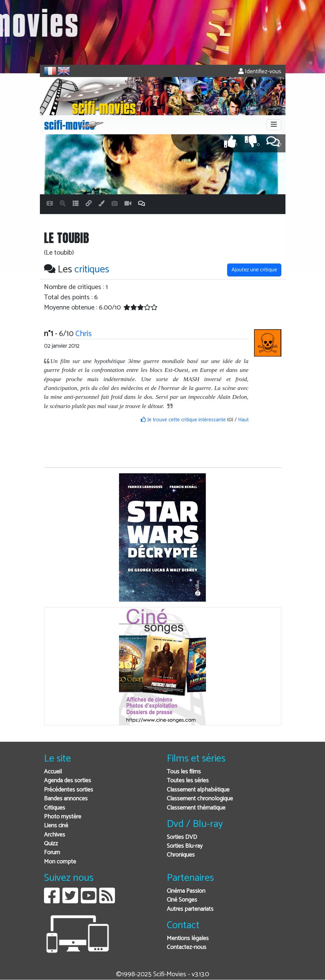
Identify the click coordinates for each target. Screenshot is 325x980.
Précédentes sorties (69, 790)
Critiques (55, 808)
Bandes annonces (66, 799)
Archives (55, 835)
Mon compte (60, 862)
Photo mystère (63, 817)
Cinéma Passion (186, 891)
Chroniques (181, 855)
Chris (84, 334)
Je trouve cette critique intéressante (183, 420)
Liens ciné (56, 826)
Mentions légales (188, 939)
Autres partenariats (190, 909)
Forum (52, 853)
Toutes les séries (188, 781)
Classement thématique (196, 808)
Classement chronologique (200, 799)
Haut (243, 420)
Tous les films (184, 772)
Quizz (51, 844)
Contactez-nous (187, 947)
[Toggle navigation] (274, 125)
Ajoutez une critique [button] (254, 270)
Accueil (53, 772)
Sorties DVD (182, 837)
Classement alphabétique (198, 790)
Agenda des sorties (68, 781)
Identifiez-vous (260, 72)
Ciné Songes (182, 900)
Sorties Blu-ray (185, 846)
